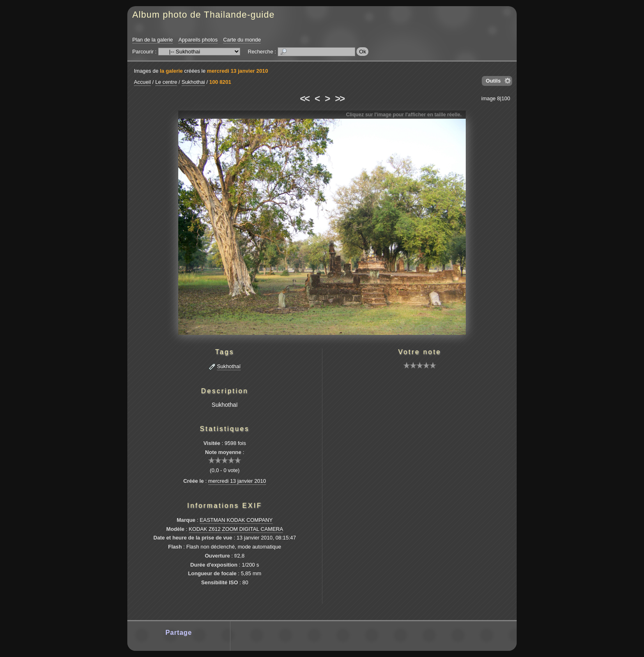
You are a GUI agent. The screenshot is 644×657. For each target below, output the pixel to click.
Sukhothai (193, 82)
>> (340, 99)
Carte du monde (242, 40)
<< (304, 99)
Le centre (166, 82)
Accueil (142, 82)
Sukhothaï (229, 366)
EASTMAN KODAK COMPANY (236, 520)
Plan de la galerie (153, 40)
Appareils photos (198, 40)
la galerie (171, 71)
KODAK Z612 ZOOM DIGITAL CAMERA (236, 529)
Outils (493, 81)
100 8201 (220, 82)
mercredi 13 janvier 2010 (238, 71)
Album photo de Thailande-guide (204, 15)
